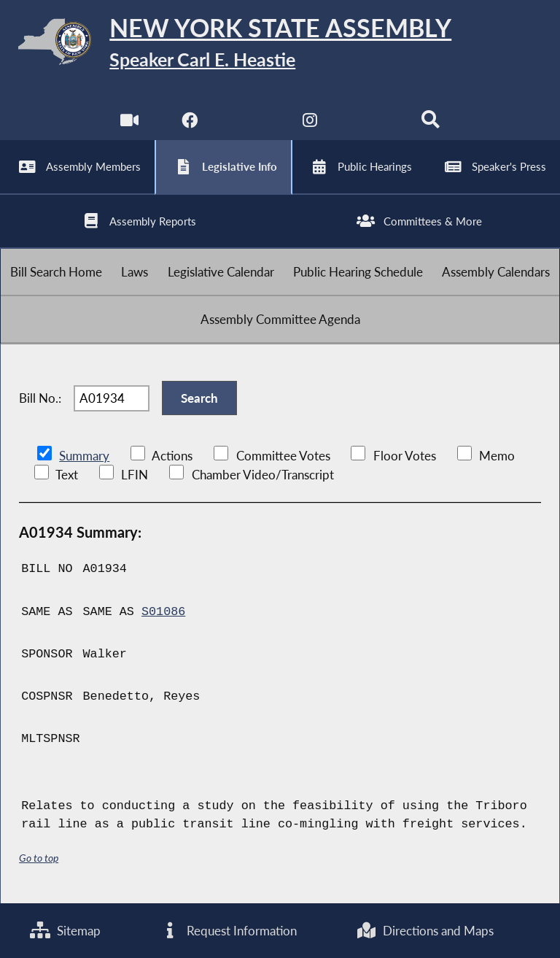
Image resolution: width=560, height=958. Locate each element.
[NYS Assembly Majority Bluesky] (371, 124)
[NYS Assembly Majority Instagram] (310, 124)
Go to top (39, 858)
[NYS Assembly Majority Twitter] (250, 124)
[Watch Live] (129, 124)
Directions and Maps (425, 931)
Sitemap (65, 931)
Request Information (228, 931)
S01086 (163, 612)
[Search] (431, 124)
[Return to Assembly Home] (280, 44)
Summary (84, 456)
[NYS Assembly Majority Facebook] (189, 124)
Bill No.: (40, 398)
